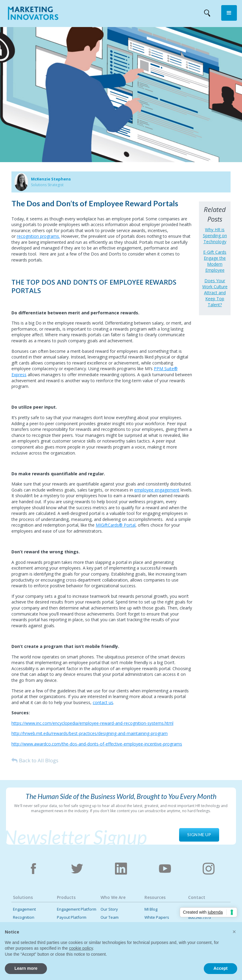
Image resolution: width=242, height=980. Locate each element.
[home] (33, 14)
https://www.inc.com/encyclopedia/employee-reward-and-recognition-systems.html (92, 723)
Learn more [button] (26, 968)
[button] (229, 13)
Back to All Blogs (39, 760)
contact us (103, 702)
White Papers (157, 917)
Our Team (110, 917)
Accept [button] (220, 968)
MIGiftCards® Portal (116, 525)
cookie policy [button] (81, 948)
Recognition (24, 917)
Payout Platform (72, 917)
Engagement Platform (77, 909)
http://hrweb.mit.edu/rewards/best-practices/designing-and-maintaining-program (90, 733)
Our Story (109, 909)
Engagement (24, 909)
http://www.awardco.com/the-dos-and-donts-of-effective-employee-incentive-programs (97, 744)
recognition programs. (38, 236)
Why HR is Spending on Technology (215, 236)
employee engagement (157, 490)
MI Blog (151, 909)
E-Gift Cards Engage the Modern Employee (215, 261)
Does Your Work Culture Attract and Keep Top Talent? (215, 293)
